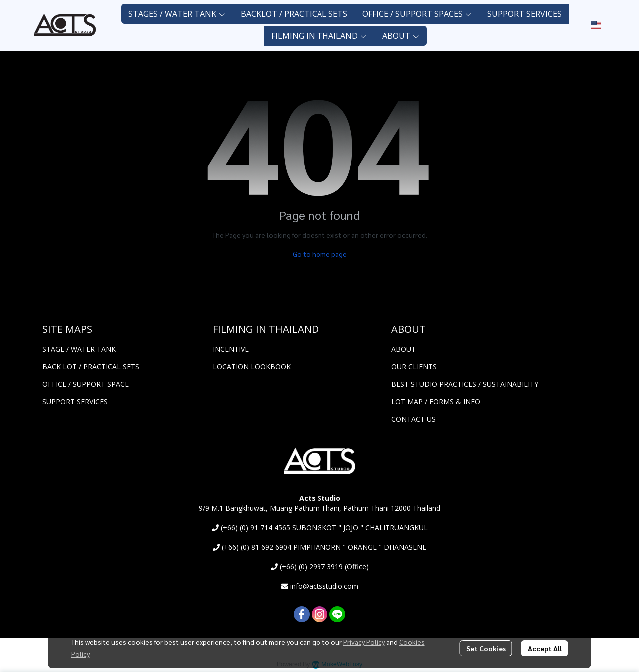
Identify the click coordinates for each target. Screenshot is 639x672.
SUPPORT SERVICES (75, 402)
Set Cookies (486, 648)
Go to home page (320, 254)
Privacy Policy (364, 642)
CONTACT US (414, 419)
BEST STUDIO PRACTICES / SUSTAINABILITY (465, 384)
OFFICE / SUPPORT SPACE (86, 384)
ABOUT (404, 349)
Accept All (545, 648)
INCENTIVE (231, 349)
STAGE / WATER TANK (79, 349)
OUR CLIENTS (414, 367)
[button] (596, 25)
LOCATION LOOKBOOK (252, 367)
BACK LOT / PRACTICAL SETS (91, 367)
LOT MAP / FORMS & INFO (436, 402)
